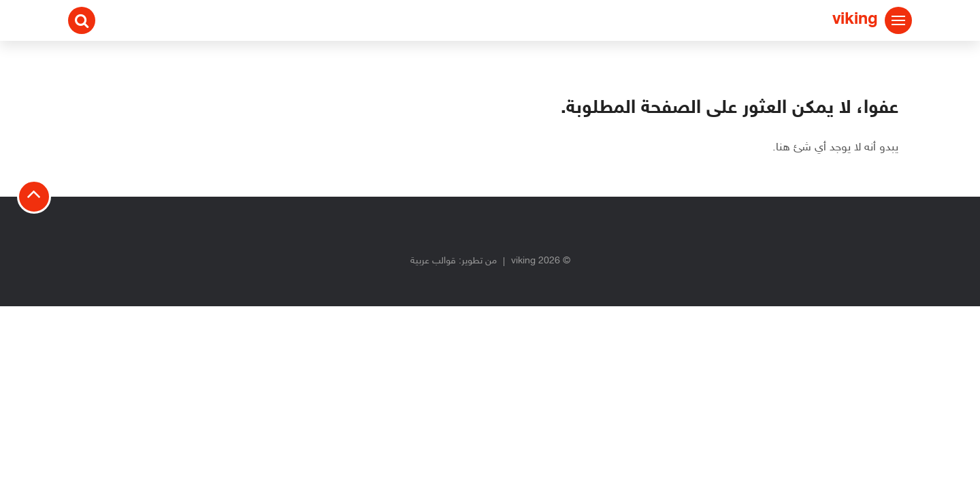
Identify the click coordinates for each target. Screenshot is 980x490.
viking (855, 20)
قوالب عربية (433, 261)
